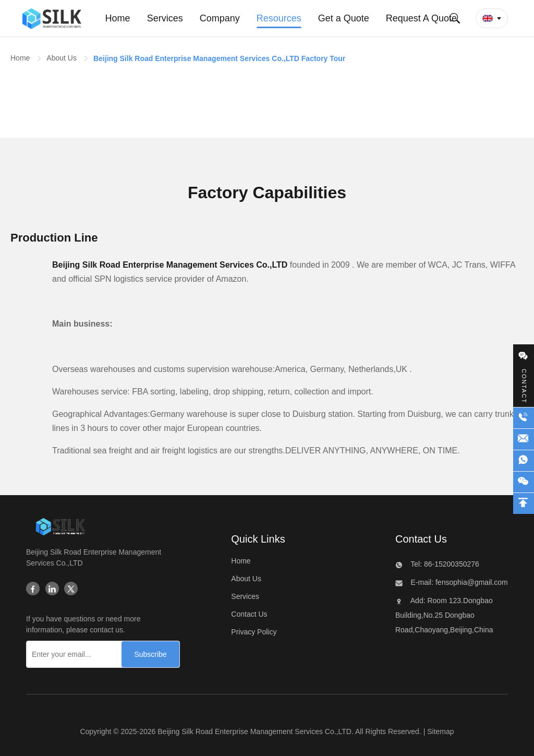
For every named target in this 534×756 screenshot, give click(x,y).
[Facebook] (33, 590)
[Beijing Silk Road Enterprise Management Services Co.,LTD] (60, 529)
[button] (492, 18)
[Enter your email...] (72, 654)
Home (20, 58)
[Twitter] (71, 590)
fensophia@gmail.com (471, 582)
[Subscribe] (150, 654)
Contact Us (249, 614)
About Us (62, 58)
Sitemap (440, 731)
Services (245, 596)
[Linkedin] (52, 590)
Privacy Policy (254, 632)
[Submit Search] (455, 18)
